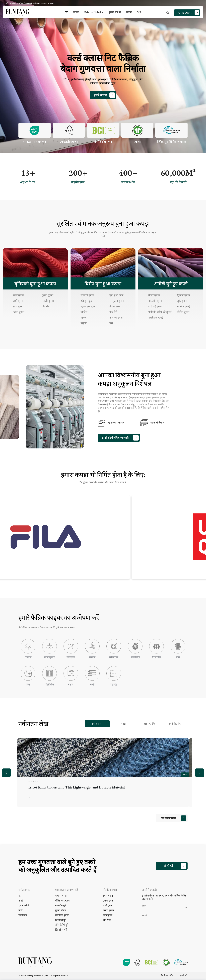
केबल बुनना (115, 306)
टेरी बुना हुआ (87, 301)
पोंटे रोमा (46, 306)
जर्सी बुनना (18, 301)
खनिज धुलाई (184, 306)
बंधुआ (84, 323)
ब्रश (111, 323)
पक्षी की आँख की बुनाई (160, 312)
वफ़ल (83, 318)
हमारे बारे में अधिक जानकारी (115, 438)
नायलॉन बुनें (61, 905)
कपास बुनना (61, 896)
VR (139, 12)
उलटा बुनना (19, 312)
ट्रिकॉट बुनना (184, 295)
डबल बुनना (18, 295)
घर (66, 12)
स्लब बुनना (18, 306)
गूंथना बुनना (47, 295)
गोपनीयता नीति (167, 976)
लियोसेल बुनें (61, 930)
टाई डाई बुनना (155, 306)
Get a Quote (185, 13)
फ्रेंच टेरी (113, 312)
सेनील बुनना (183, 312)
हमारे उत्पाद (100, 95)
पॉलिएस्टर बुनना (63, 901)
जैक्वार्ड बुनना (87, 295)
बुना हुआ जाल (116, 295)
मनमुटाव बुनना (117, 301)
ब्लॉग (129, 12)
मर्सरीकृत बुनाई (156, 318)
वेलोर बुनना (154, 295)
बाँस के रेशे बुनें (62, 925)
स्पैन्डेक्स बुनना (62, 915)
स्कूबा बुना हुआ (88, 306)
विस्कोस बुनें (61, 920)
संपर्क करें (168, 866)
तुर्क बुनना (182, 301)
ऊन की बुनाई (116, 318)
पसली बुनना (48, 301)
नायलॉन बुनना (155, 301)
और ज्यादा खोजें (168, 818)
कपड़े (76, 12)
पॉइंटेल (84, 312)
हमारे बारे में (115, 12)
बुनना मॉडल (61, 910)
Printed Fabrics (94, 12)
